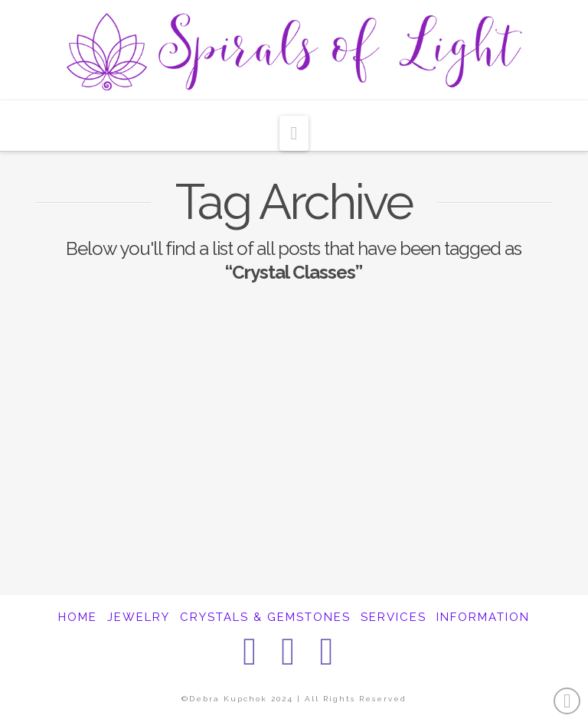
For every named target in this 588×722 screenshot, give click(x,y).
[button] (294, 133)
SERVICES (394, 617)
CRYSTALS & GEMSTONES (265, 617)
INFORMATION (483, 617)
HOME (78, 617)
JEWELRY (139, 617)
